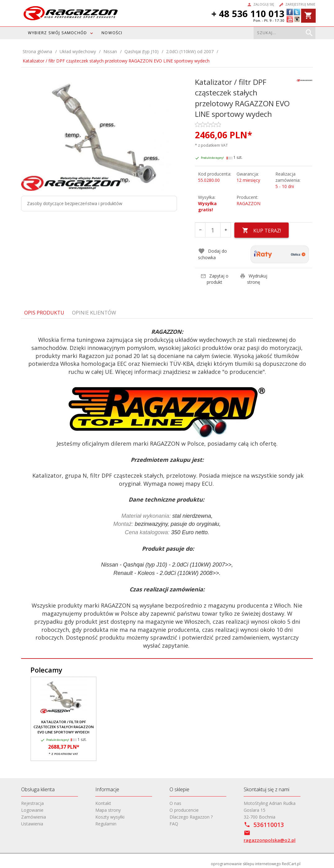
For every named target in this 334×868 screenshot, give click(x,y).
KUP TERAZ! (262, 231)
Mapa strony (108, 808)
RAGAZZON (248, 203)
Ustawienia (32, 822)
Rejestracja (32, 802)
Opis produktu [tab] (44, 311)
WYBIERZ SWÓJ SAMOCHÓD (57, 33)
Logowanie (32, 808)
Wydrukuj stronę (254, 277)
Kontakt (103, 802)
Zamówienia (34, 815)
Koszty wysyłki (110, 815)
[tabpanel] (167, 487)
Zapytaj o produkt (214, 277)
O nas (175, 802)
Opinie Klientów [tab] (94, 311)
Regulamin (106, 822)
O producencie (184, 808)
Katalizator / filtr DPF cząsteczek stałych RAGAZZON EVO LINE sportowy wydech (64, 725)
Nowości (112, 33)
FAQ (174, 822)
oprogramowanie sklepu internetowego (246, 862)
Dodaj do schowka (212, 253)
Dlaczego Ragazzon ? (191, 815)
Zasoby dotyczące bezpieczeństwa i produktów (75, 203)
